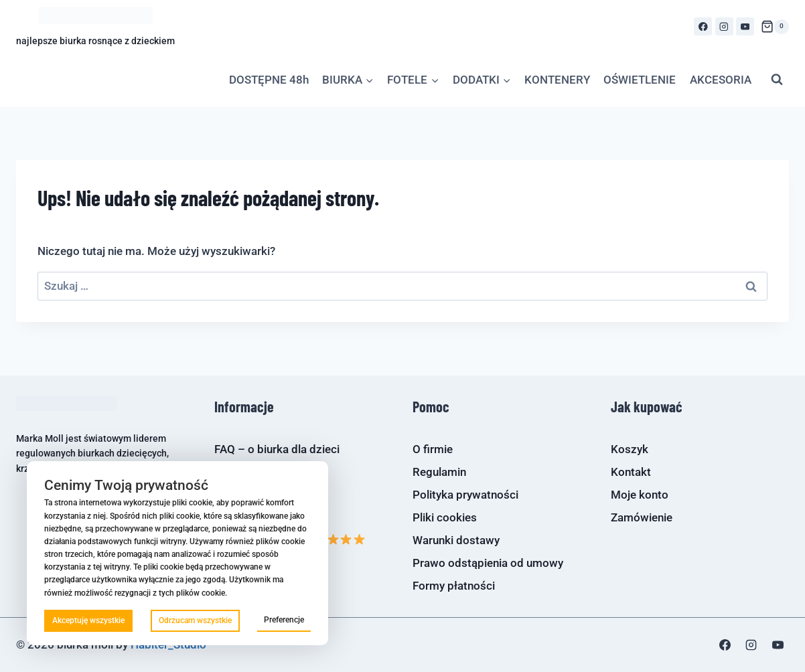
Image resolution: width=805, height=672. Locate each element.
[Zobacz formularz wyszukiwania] (777, 80)
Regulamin (439, 472)
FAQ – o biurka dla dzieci (277, 449)
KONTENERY (557, 80)
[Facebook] (703, 26)
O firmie (433, 449)
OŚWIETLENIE (640, 80)
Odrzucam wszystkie (195, 620)
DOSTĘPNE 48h (269, 80)
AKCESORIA (721, 80)
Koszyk (630, 449)
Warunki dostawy (456, 540)
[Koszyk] (775, 27)
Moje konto (640, 495)
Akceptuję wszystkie (88, 620)
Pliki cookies (445, 517)
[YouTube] (745, 26)
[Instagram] (724, 26)
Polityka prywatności (465, 495)
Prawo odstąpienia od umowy (488, 563)
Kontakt (631, 472)
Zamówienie (642, 517)
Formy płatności (454, 586)
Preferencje (284, 620)
